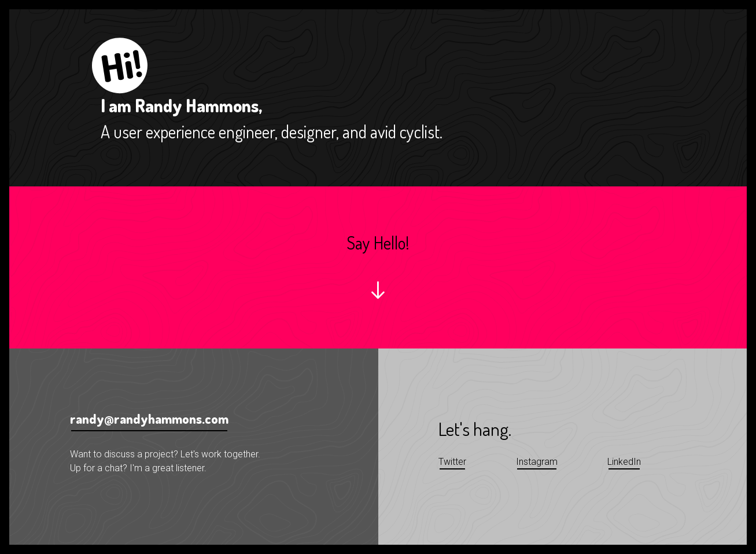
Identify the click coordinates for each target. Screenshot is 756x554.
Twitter (452, 462)
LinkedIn (624, 462)
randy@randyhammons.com (149, 419)
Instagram (537, 462)
